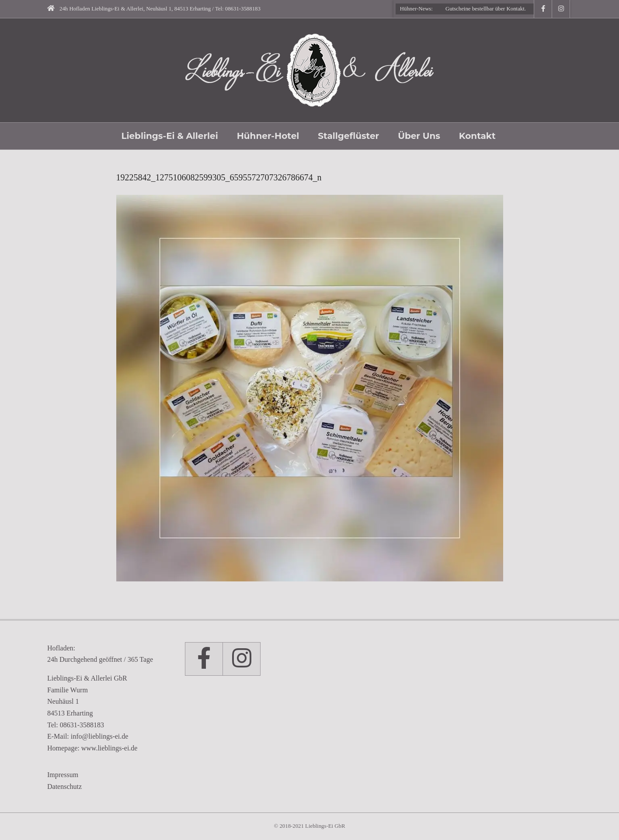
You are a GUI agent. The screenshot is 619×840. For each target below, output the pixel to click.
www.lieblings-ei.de (110, 748)
